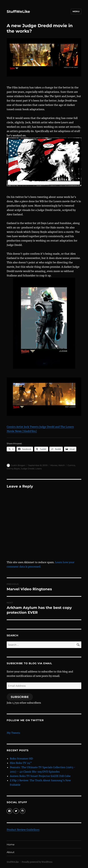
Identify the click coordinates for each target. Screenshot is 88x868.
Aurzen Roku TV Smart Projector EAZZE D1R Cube (40, 776)
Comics (71, 465)
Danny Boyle (13, 469)
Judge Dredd (27, 469)
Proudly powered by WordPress (37, 862)
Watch (62, 465)
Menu (76, 11)
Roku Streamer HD (21, 759)
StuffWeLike (18, 12)
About (11, 852)
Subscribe (20, 697)
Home (11, 845)
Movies (54, 465)
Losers (38, 469)
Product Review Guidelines (23, 830)
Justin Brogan (18, 465)
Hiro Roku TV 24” (21, 763)
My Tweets (13, 733)
